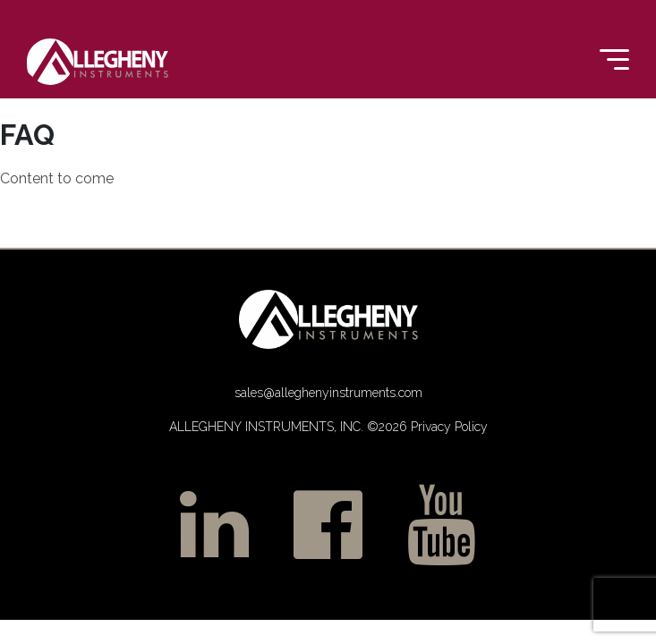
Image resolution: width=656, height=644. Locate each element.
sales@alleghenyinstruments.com (328, 393)
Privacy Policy (447, 427)
